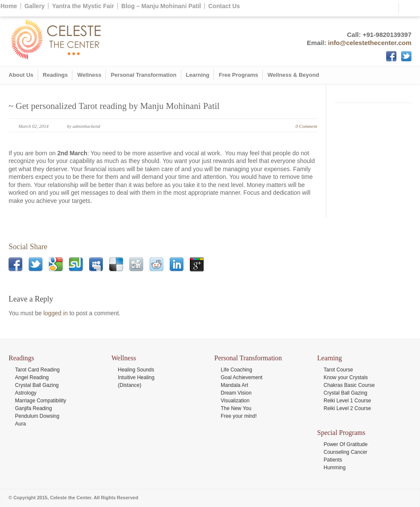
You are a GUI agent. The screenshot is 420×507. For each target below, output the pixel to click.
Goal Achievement (241, 377)
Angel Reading (32, 377)
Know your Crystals (346, 377)
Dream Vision (236, 393)
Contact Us (224, 6)
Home (9, 6)
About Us (21, 75)
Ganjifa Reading (33, 408)
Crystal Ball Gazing (37, 385)
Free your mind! (239, 416)
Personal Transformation (143, 75)
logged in (55, 313)
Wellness (89, 75)
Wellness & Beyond (293, 75)
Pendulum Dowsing (37, 416)
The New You (236, 408)
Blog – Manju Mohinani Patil (161, 6)
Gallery (34, 6)
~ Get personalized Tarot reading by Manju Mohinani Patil (114, 106)
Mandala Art (234, 385)
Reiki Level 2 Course (347, 408)
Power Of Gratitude (346, 444)
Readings (55, 75)
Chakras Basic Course (349, 385)
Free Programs (238, 75)
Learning (198, 75)
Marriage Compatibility (40, 401)
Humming (334, 468)
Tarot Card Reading (37, 370)
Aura (20, 424)
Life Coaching (236, 370)
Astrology (26, 393)
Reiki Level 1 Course (347, 401)
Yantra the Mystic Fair (83, 6)
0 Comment (306, 126)
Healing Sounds (136, 370)
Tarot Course (338, 370)
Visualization (235, 401)
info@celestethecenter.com (370, 43)
